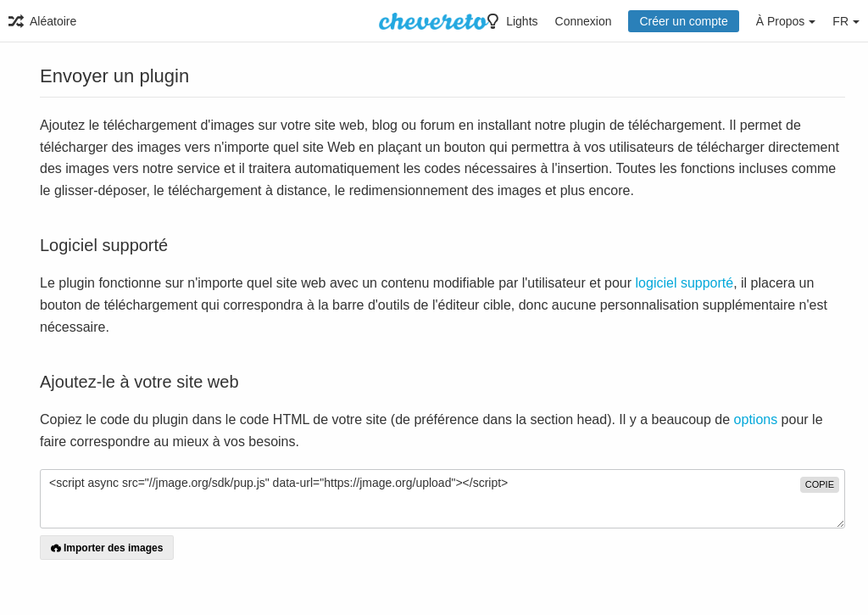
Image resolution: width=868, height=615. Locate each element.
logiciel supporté (685, 283)
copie (820, 484)
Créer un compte (683, 21)
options (756, 419)
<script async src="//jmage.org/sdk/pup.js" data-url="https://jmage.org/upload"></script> (442, 499)
